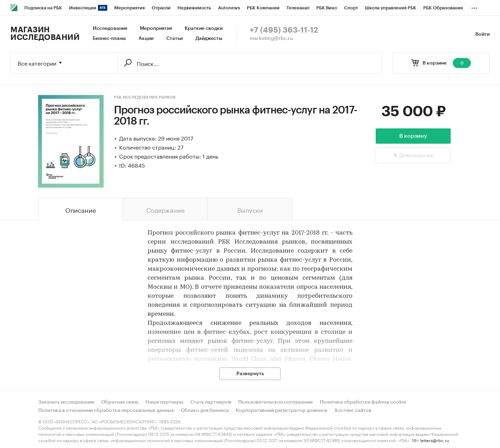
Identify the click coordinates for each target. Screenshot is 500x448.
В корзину (413, 136)
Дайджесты (209, 39)
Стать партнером (211, 402)
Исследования (110, 28)
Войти (482, 34)
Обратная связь (120, 402)
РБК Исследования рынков (145, 97)
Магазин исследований (45, 34)
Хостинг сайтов (353, 411)
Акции (146, 39)
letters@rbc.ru (435, 440)
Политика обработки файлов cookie (363, 402)
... (474, 7)
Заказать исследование (66, 402)
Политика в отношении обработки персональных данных (106, 411)
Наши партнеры (164, 402)
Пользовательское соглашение (276, 402)
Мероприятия (156, 28)
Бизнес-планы (109, 39)
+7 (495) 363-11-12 (284, 30)
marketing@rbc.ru (271, 39)
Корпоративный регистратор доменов (282, 411)
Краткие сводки (204, 28)
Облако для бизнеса (205, 411)
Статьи (174, 39)
